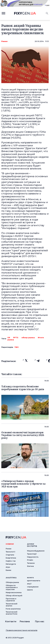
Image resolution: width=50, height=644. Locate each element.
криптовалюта (34, 581)
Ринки (4, 41)
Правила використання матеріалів (22, 630)
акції (29, 584)
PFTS (16, 337)
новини (10, 544)
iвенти (30, 590)
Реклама (25, 621)
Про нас (40, 621)
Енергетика (11, 558)
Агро (8, 567)
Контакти (11, 621)
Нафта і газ (11, 561)
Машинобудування (36, 551)
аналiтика (11, 578)
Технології (10, 552)
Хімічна (30, 566)
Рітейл (30, 560)
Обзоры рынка (12, 582)
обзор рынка (28, 337)
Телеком (31, 563)
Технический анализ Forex (12, 613)
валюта (30, 578)
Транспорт (32, 554)
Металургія (11, 564)
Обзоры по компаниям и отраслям (12, 587)
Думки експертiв (32, 545)
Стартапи (10, 555)
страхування (33, 587)
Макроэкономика (14, 592)
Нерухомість (33, 557)
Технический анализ (12, 605)
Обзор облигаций (14, 596)
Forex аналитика (13, 609)
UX (9, 337)
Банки (8, 570)
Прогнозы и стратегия (11, 600)
